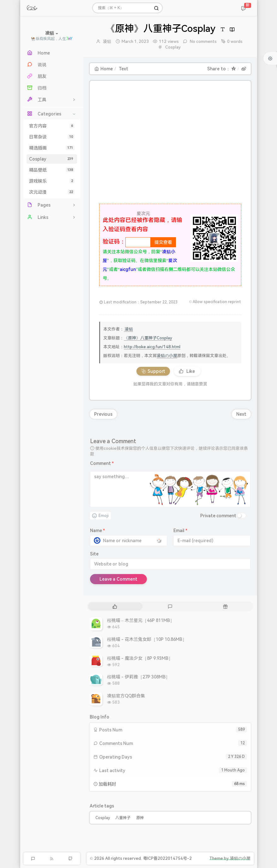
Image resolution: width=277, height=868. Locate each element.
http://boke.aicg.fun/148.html (152, 347)
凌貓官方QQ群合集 (126, 696)
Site (94, 554)
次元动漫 (52, 192)
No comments (203, 41)
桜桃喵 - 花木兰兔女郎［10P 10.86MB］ (147, 639)
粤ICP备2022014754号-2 (167, 858)
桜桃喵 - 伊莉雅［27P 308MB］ (139, 677)
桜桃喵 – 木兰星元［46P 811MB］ (141, 620)
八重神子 (123, 818)
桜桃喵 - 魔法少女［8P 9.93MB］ (140, 658)
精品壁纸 (52, 170)
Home (104, 69)
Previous (103, 414)
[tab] (115, 606)
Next (241, 414)
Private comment (218, 516)
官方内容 (52, 126)
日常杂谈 (52, 137)
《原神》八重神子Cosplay (148, 338)
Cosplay (52, 159)
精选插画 (52, 148)
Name (98, 531)
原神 (140, 818)
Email (181, 531)
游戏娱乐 (52, 181)
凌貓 (107, 41)
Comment (102, 463)
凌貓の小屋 (167, 356)
